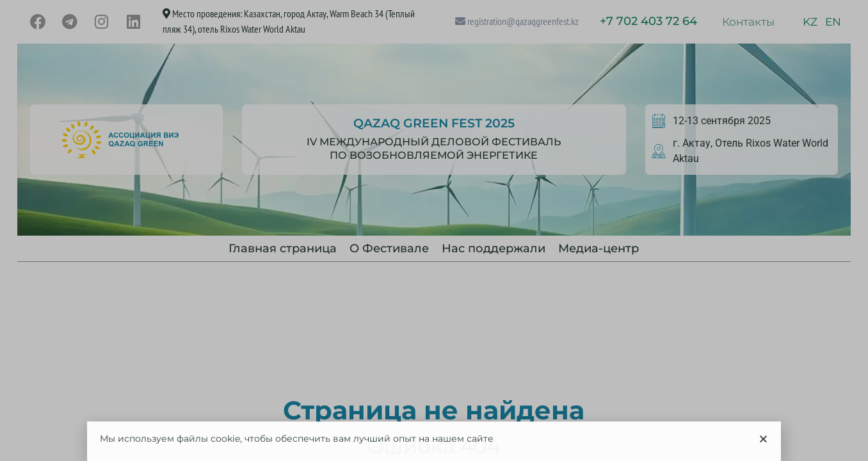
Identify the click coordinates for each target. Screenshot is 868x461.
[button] (763, 444)
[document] (434, 230)
